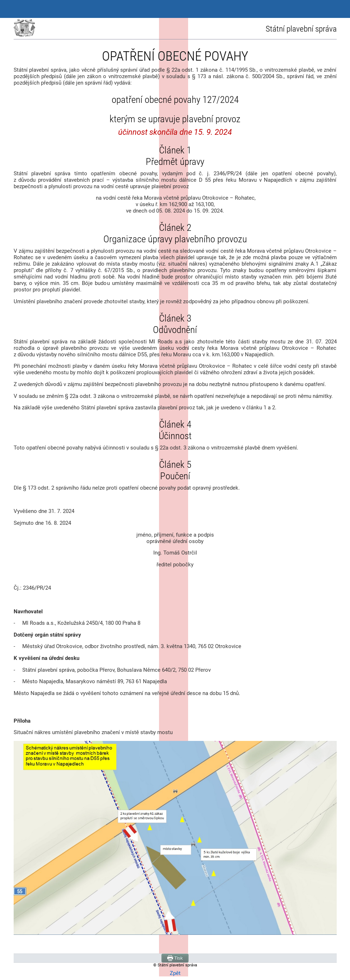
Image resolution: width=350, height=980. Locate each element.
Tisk (175, 958)
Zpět (175, 973)
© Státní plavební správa (175, 965)
